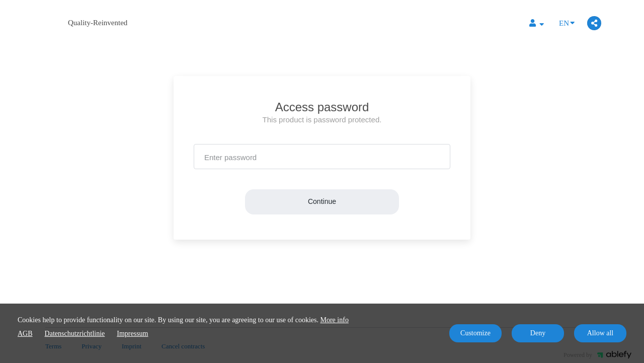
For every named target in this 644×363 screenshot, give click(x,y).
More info (335, 320)
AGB (25, 334)
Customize (475, 333)
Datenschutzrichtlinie (75, 334)
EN (567, 22)
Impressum (132, 334)
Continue (322, 201)
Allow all (600, 333)
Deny (538, 333)
